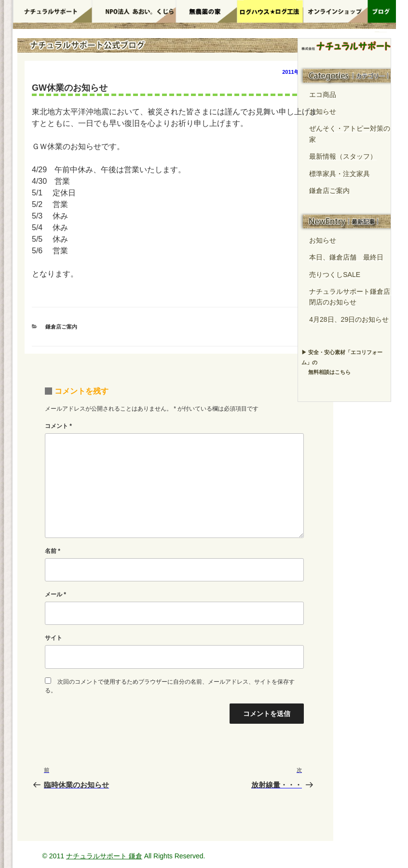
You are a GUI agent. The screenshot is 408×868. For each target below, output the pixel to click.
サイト (54, 638)
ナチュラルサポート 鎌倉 (104, 856)
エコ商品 (323, 95)
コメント (58, 426)
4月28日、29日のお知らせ (349, 319)
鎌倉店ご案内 (61, 327)
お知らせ (323, 111)
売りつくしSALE (335, 275)
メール (55, 594)
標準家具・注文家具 (340, 174)
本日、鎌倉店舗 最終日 (346, 257)
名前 (53, 551)
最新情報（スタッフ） (343, 156)
